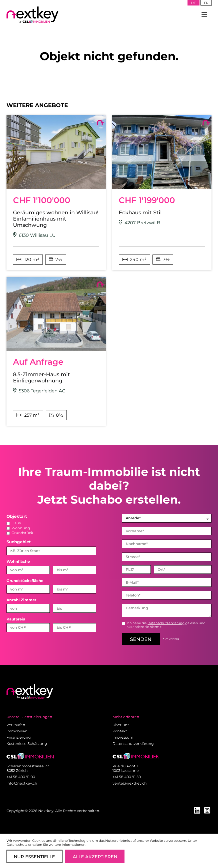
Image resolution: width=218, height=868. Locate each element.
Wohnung (18, 528)
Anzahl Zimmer (21, 600)
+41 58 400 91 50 (127, 777)
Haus (14, 523)
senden (141, 639)
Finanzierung (19, 737)
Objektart (17, 516)
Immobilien (17, 731)
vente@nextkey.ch (130, 783)
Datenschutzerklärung (166, 623)
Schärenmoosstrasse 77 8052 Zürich (28, 768)
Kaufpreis (16, 619)
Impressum (123, 737)
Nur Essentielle (34, 856)
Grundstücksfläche (25, 581)
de (193, 3)
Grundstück (20, 533)
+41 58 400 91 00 (21, 777)
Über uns (121, 725)
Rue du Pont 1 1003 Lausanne (126, 768)
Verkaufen (16, 725)
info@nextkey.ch (22, 783)
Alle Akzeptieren (95, 856)
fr (206, 3)
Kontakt (120, 731)
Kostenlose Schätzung (27, 744)
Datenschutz (17, 845)
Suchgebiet (19, 542)
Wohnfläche (18, 562)
